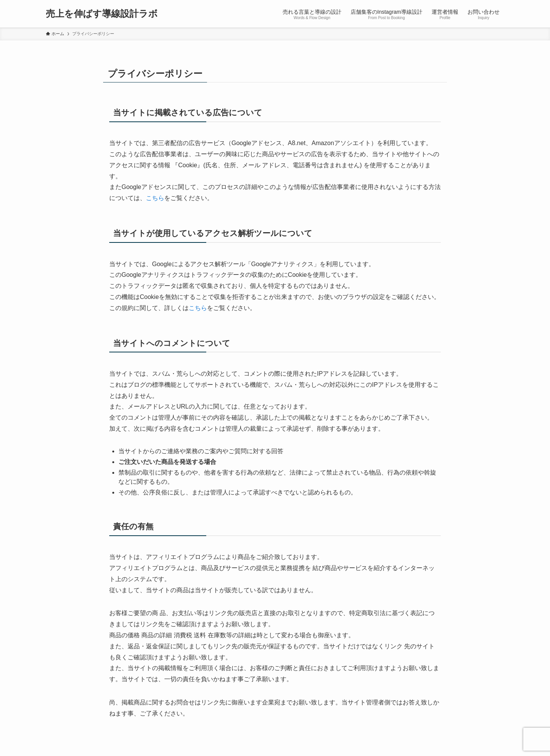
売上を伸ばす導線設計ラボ (102, 14)
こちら (155, 198)
